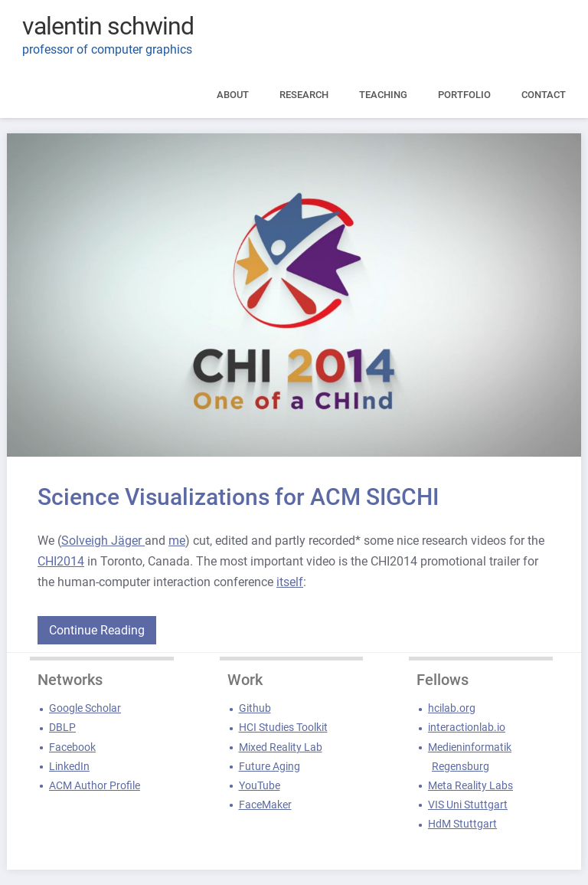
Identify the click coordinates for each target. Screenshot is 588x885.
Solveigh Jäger (103, 541)
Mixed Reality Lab (281, 747)
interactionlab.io (467, 727)
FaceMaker (265, 805)
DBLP (62, 727)
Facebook (72, 747)
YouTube (260, 785)
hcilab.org (452, 708)
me (177, 541)
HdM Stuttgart (462, 824)
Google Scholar (85, 708)
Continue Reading (97, 630)
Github (255, 708)
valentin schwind (108, 26)
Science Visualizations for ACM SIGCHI (238, 497)
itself (290, 582)
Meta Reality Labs (470, 785)
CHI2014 (61, 561)
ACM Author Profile (95, 785)
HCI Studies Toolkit (283, 727)
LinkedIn (69, 766)
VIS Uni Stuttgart (468, 805)
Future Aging (269, 766)
